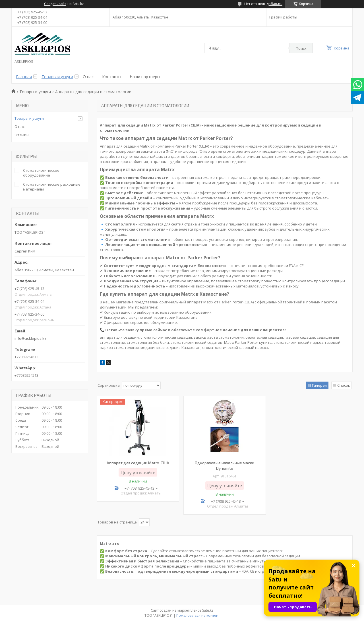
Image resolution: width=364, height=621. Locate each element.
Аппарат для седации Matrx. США (138, 463)
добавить (274, 4)
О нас (88, 77)
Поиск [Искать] (301, 48)
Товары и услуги (57, 77)
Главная (24, 77)
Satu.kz (208, 610)
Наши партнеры (145, 77)
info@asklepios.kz (30, 338)
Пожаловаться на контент (198, 615)
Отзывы (22, 135)
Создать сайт (55, 4)
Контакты (112, 77)
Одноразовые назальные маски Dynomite (225, 465)
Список (344, 385)
